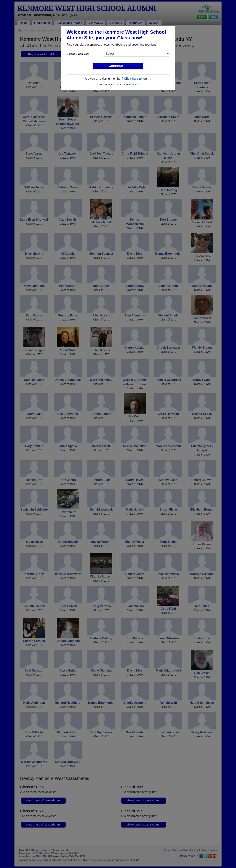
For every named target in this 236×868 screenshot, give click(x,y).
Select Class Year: (78, 54)
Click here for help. (128, 85)
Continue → (118, 66)
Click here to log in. (138, 79)
